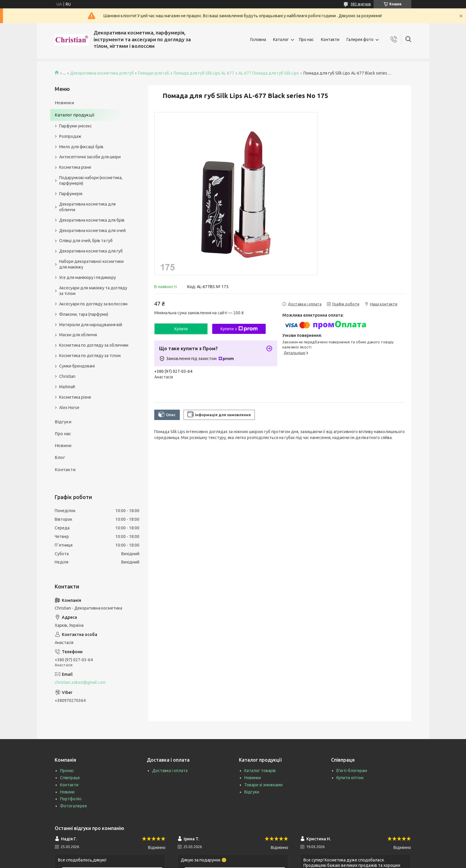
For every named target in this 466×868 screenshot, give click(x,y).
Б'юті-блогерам (352, 771)
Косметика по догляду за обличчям (94, 345)
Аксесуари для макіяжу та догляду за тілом (93, 291)
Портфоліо (71, 799)
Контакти (330, 40)
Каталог (281, 40)
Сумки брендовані (77, 366)
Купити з (239, 329)
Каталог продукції (74, 115)
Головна (258, 40)
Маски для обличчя (78, 335)
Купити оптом (350, 778)
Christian (67, 376)
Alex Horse (69, 408)
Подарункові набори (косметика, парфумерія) (91, 180)
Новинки (64, 103)
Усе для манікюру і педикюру (88, 277)
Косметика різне (75, 167)
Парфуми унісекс (75, 126)
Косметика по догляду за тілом (90, 356)
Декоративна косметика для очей (92, 231)
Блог (60, 457)
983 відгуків (361, 4)
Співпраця (70, 778)
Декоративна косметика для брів (92, 220)
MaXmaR (67, 387)
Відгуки (63, 422)
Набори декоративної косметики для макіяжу (91, 264)
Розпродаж (70, 136)
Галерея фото (360, 40)
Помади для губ (154, 73)
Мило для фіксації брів (81, 147)
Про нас (306, 40)
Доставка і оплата (170, 771)
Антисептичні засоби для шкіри (90, 157)
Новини (63, 445)
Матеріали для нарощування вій (91, 325)
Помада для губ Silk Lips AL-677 (204, 73)
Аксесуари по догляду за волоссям (93, 304)
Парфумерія (71, 194)
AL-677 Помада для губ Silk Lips (269, 73)
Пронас (67, 771)
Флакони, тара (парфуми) (84, 314)
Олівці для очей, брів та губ (86, 241)
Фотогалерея (73, 806)
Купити (181, 329)
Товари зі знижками (263, 785)
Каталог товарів (260, 771)
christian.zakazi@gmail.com (80, 682)
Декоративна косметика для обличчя (87, 207)
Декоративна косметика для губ (102, 73)
